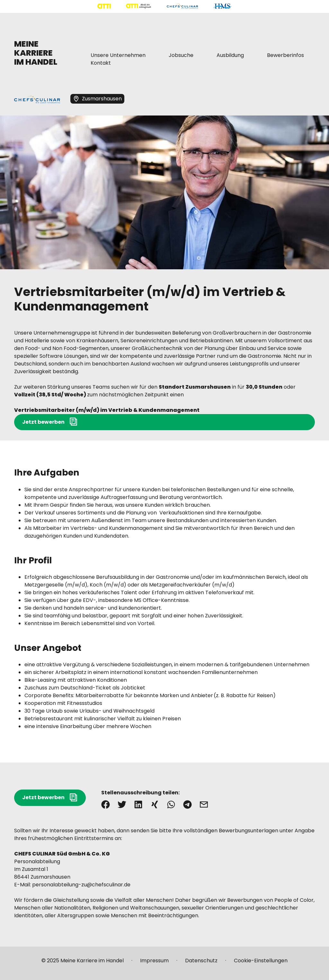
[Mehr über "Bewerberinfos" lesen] (285, 55)
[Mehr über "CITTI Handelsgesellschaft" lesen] (104, 6)
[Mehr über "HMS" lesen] (222, 6)
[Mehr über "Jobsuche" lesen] (181, 55)
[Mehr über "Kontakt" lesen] (101, 63)
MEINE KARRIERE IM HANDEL (36, 53)
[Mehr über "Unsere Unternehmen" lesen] (118, 55)
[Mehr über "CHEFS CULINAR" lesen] (182, 6)
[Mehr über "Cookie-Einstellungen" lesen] (261, 963)
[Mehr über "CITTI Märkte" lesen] (138, 6)
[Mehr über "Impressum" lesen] (154, 963)
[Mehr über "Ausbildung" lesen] (230, 55)
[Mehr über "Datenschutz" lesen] (201, 963)
